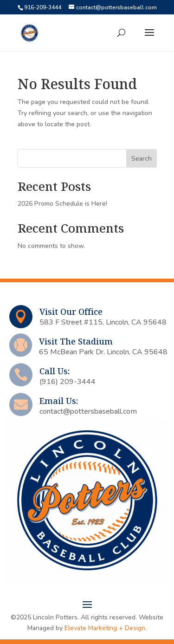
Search (142, 159)
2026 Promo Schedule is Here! (62, 204)
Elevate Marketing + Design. (106, 628)
